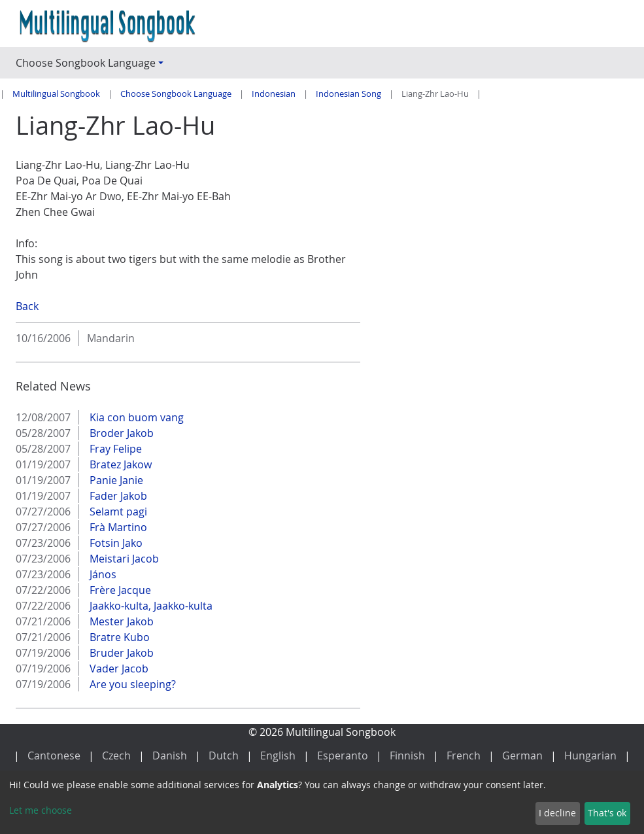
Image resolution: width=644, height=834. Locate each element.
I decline (557, 813)
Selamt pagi (117, 512)
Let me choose (41, 810)
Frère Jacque (119, 590)
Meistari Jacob (123, 559)
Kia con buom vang (135, 417)
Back (27, 306)
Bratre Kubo (118, 637)
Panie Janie (115, 480)
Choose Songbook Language (176, 94)
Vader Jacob (118, 669)
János (102, 574)
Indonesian (274, 94)
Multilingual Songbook (56, 94)
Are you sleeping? (131, 684)
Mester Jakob (120, 621)
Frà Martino (117, 527)
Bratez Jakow (119, 464)
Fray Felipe (114, 449)
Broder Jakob (120, 433)
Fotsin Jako (115, 543)
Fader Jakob (117, 496)
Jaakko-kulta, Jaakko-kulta (150, 606)
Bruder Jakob (120, 653)
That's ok (607, 813)
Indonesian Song (348, 94)
